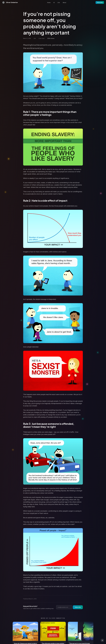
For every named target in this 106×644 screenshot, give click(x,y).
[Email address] (64, 607)
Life (59, 3)
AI (54, 3)
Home (49, 3)
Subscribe (100, 2)
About (64, 3)
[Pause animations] (102, 640)
